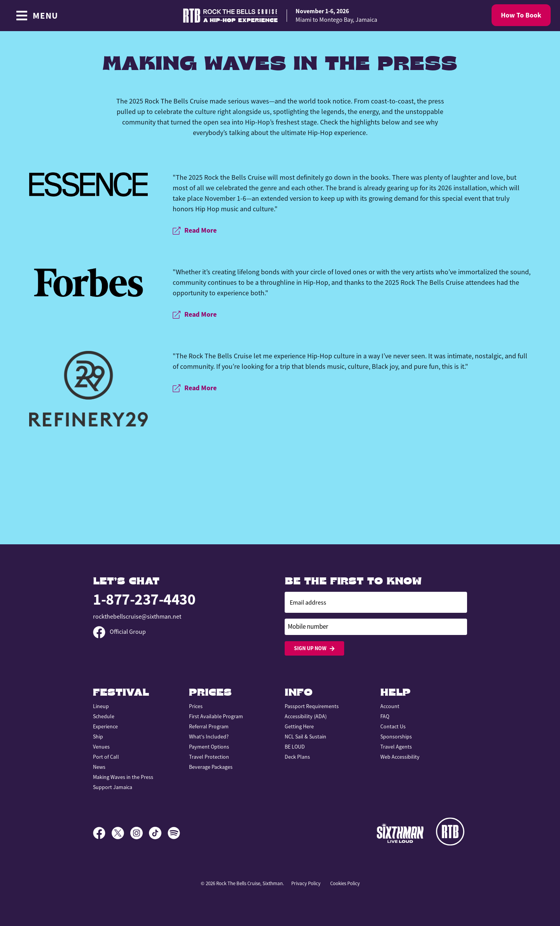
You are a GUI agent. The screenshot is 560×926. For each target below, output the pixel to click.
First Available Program (216, 716)
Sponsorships (396, 737)
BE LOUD (295, 747)
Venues (101, 747)
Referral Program (209, 726)
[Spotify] (174, 833)
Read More (195, 230)
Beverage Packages (211, 767)
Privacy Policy (306, 883)
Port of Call (106, 757)
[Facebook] (102, 833)
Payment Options (209, 747)
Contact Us (393, 726)
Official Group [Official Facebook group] (119, 632)
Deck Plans (297, 757)
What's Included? (209, 737)
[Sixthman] (400, 833)
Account (390, 706)
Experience (105, 726)
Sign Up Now (314, 648)
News (99, 767)
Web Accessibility (400, 757)
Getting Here (299, 726)
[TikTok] (158, 833)
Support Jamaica (113, 787)
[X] (121, 833)
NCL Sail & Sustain (305, 737)
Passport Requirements (312, 706)
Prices (196, 706)
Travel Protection (209, 757)
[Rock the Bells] (451, 833)
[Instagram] (140, 833)
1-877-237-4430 (144, 599)
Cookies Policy (345, 883)
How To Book (521, 15)
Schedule (104, 716)
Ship (98, 737)
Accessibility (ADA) (306, 716)
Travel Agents (396, 747)
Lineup (101, 706)
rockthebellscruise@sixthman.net (137, 617)
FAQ (385, 716)
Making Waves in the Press (123, 777)
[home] (280, 16)
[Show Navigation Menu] (37, 16)
